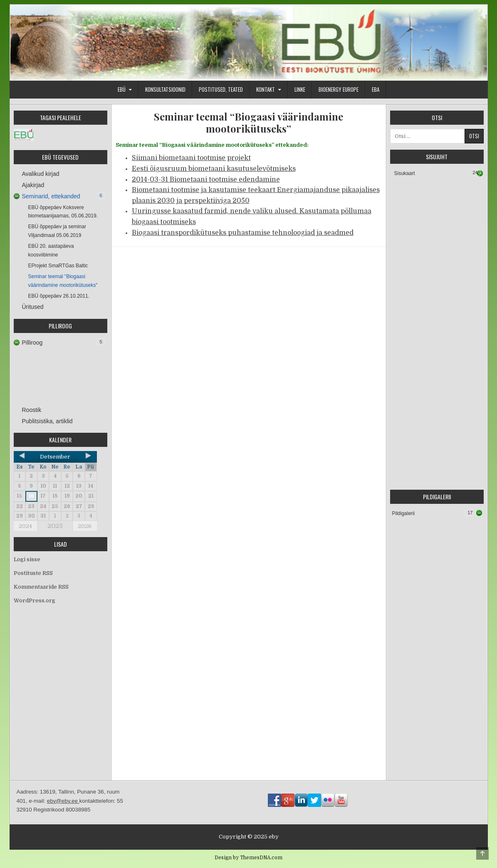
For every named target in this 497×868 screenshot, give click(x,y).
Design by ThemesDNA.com (248, 858)
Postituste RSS (33, 573)
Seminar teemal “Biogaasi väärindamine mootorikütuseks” (248, 123)
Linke (300, 89)
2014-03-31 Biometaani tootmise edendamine (206, 180)
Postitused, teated (221, 89)
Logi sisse (27, 559)
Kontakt (266, 89)
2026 (85, 526)
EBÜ (122, 89)
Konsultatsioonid (165, 89)
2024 (25, 526)
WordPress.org (35, 600)
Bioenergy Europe (339, 89)
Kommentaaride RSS (41, 587)
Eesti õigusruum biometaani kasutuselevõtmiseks (214, 169)
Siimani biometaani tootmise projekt (191, 158)
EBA (376, 89)
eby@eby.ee (63, 801)
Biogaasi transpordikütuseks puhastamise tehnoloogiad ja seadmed (243, 233)
